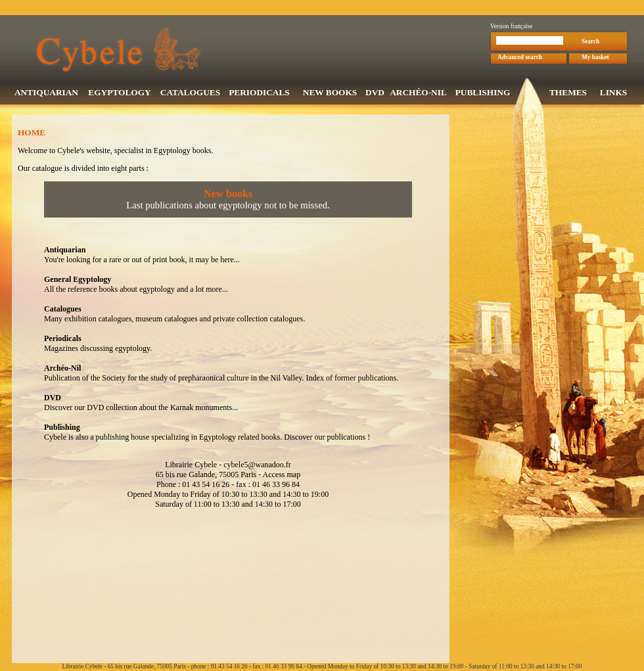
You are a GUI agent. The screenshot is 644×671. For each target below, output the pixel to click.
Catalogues (63, 310)
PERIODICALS (259, 94)
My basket (595, 58)
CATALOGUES (190, 94)
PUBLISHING (483, 94)
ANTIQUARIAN (46, 94)
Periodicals (63, 340)
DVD (375, 94)
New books (228, 195)
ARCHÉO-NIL (418, 94)
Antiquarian (65, 251)
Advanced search (520, 58)
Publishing (62, 428)
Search (590, 43)
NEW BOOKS (330, 94)
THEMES (568, 94)
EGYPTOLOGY (119, 94)
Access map (281, 476)
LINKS (613, 94)
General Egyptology (78, 281)
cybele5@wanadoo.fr (257, 466)
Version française (512, 28)
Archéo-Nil (62, 369)
